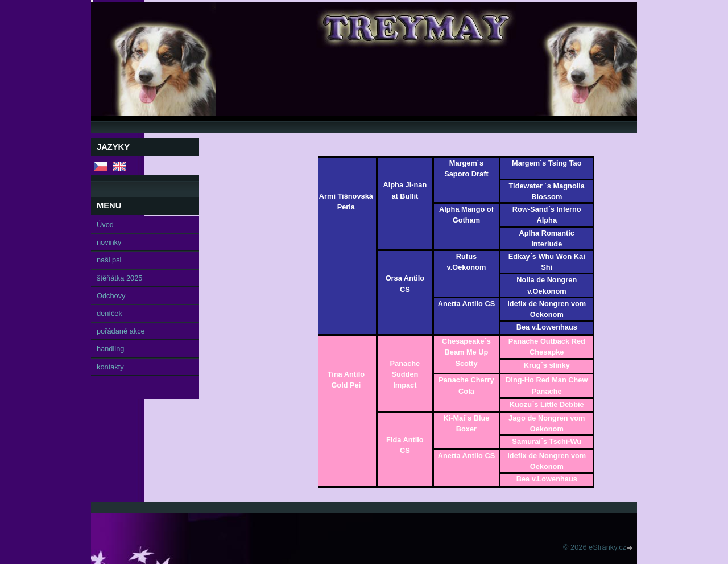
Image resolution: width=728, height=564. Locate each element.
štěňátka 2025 (119, 278)
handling (110, 349)
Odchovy (111, 296)
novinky (109, 242)
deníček (109, 313)
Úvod (105, 225)
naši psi (109, 260)
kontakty (110, 367)
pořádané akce (121, 331)
